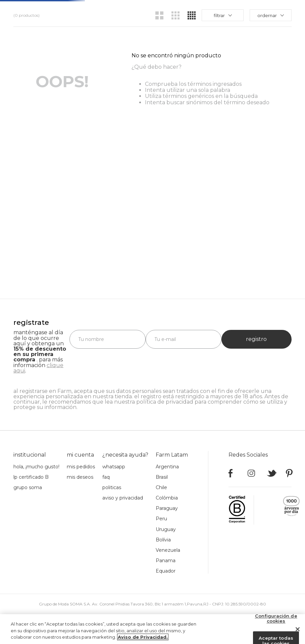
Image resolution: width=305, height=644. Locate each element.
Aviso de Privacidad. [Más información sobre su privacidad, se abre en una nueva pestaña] (143, 637)
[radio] (159, 36)
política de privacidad (165, 402)
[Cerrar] (298, 629)
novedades (111, 10)
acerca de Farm (187, 10)
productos (146, 10)
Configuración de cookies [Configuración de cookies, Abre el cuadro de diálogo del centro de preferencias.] (276, 619)
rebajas (223, 10)
